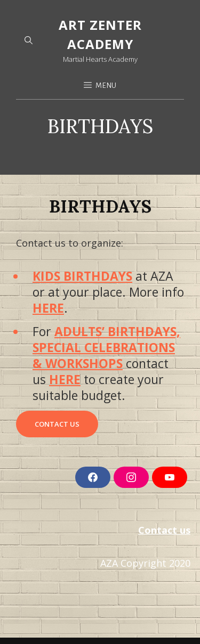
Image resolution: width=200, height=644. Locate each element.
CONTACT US (57, 424)
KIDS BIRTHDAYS (82, 276)
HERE (48, 308)
